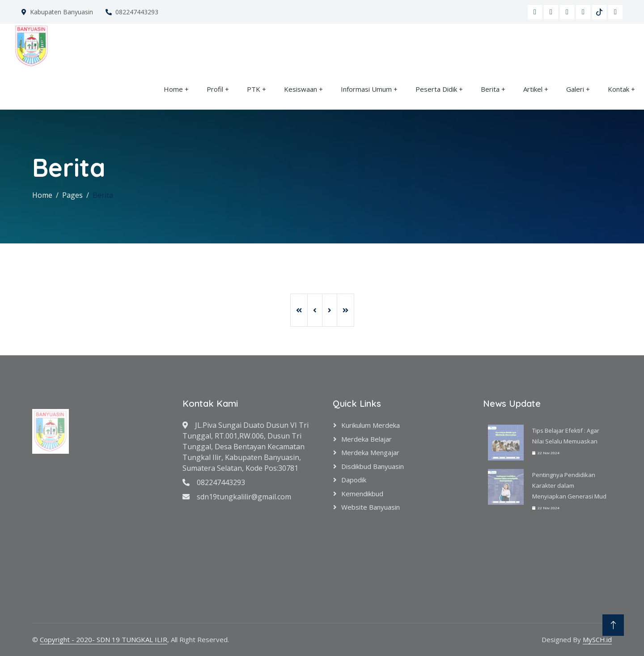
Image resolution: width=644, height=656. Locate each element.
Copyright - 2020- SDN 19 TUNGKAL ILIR (104, 639)
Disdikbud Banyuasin (373, 466)
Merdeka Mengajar (370, 452)
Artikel (533, 89)
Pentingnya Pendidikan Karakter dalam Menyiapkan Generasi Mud (569, 486)
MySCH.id (597, 639)
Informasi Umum (366, 89)
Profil (215, 89)
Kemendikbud (362, 494)
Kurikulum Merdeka (371, 425)
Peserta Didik (436, 89)
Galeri (575, 89)
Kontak (619, 89)
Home (173, 89)
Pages (72, 195)
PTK (254, 89)
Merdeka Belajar (366, 439)
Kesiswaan (301, 89)
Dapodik (354, 480)
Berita (490, 89)
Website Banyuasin (371, 507)
